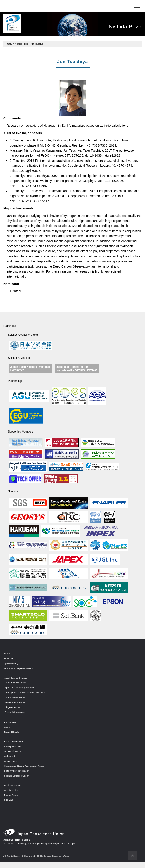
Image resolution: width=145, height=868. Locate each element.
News (7, 727)
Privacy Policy (11, 795)
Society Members (13, 746)
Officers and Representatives (18, 668)
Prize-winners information (17, 771)
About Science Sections (16, 678)
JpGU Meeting (11, 663)
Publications (10, 722)
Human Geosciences (15, 697)
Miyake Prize (10, 761)
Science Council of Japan (17, 776)
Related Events (12, 732)
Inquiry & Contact (13, 785)
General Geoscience (15, 712)
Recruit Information (13, 741)
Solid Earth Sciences (15, 702)
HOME (9, 44)
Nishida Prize (21, 44)
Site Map (8, 800)
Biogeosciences (13, 707)
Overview (9, 659)
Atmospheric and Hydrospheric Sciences (25, 693)
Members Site (11, 790)
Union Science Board (15, 683)
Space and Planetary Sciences (20, 688)
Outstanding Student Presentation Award (24, 766)
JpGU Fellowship (12, 751)
